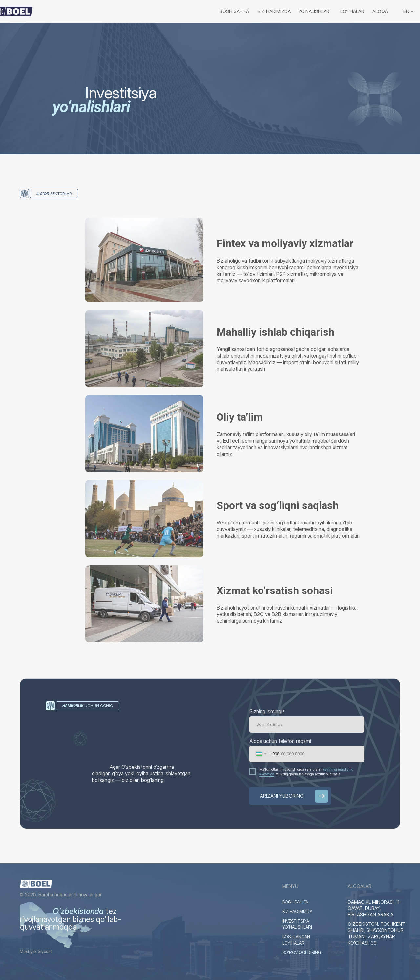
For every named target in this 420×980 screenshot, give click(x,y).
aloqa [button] (380, 11)
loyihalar (352, 11)
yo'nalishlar (314, 11)
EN (406, 11)
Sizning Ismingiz (267, 711)
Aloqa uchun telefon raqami (280, 741)
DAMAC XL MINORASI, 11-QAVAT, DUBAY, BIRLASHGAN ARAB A (375, 908)
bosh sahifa (234, 11)
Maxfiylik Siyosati (38, 952)
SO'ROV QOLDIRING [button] (304, 953)
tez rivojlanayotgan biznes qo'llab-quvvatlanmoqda (71, 919)
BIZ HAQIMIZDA (299, 912)
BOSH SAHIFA (297, 902)
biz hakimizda (274, 11)
